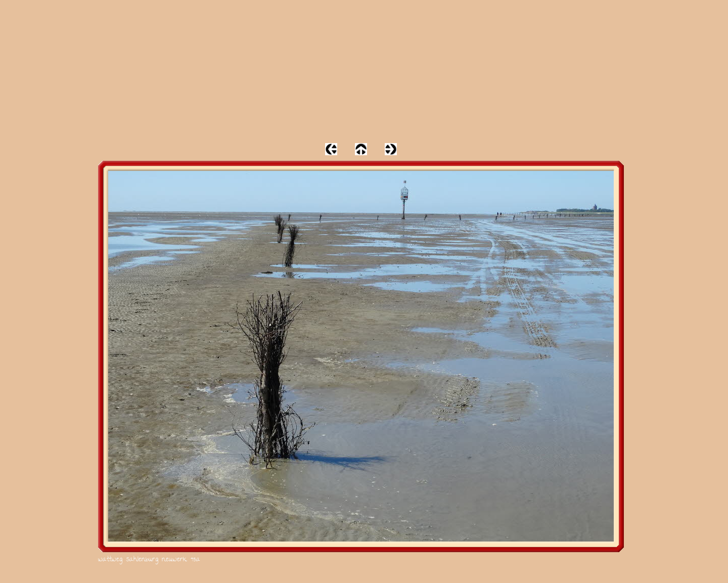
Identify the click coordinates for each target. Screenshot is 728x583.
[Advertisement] (364, 71)
